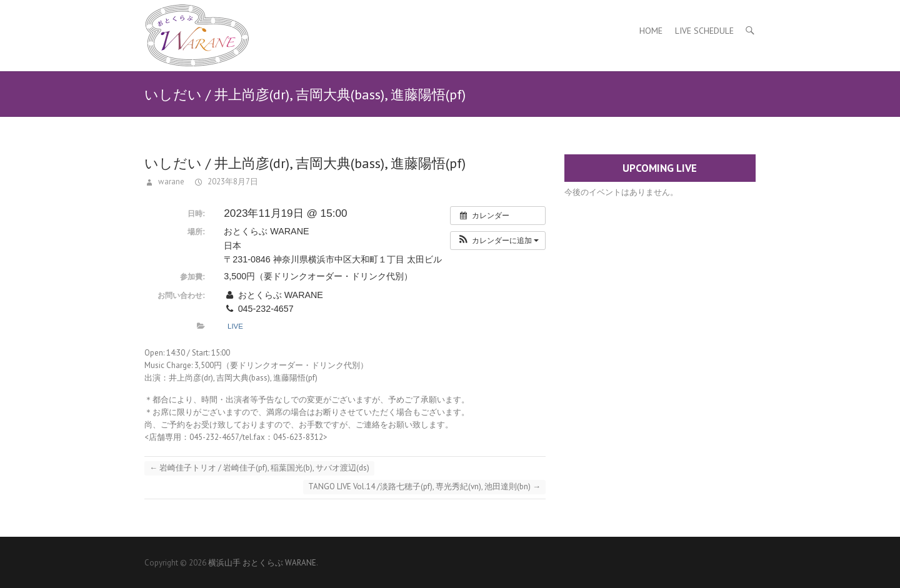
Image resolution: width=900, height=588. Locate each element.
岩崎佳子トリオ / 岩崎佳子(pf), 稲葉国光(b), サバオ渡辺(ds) (259, 468)
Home (651, 31)
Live (235, 326)
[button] (498, 241)
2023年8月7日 (232, 182)
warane (170, 182)
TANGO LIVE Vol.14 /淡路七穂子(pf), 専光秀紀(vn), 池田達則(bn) (424, 486)
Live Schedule (704, 31)
